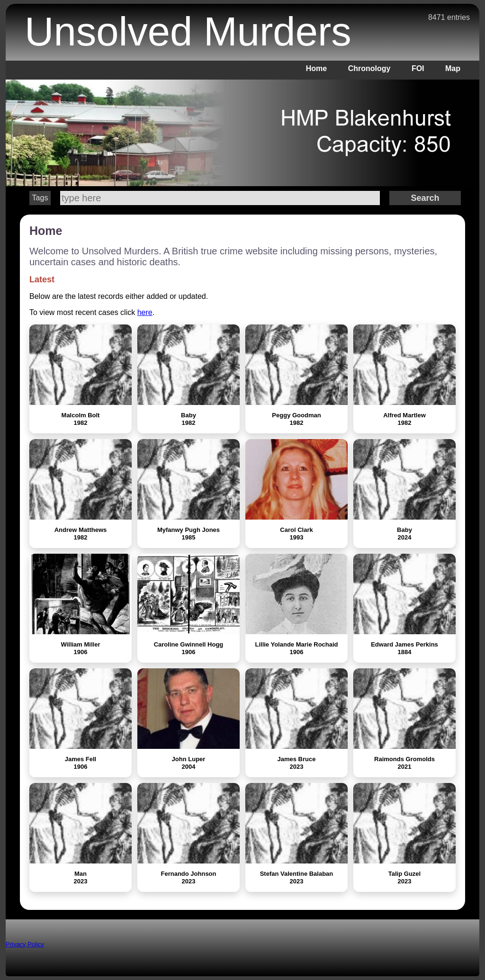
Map (453, 68)
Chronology (369, 68)
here (145, 312)
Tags (40, 198)
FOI (418, 68)
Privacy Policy (25, 944)
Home (316, 68)
